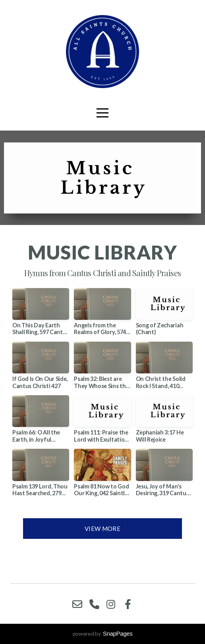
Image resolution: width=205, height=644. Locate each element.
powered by (103, 633)
